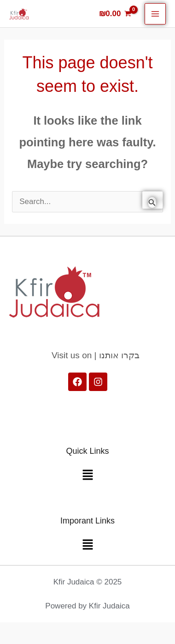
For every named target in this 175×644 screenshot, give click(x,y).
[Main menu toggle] (155, 14)
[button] (87, 476)
